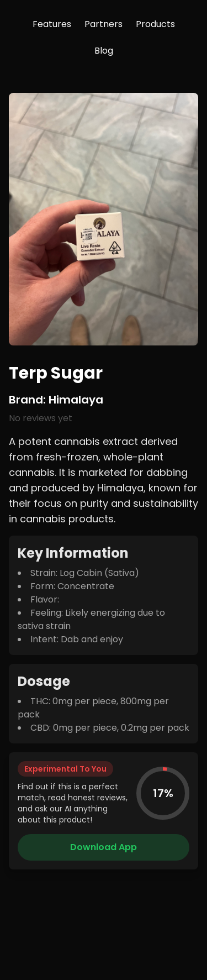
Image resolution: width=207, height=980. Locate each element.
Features (52, 24)
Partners (104, 24)
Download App (104, 847)
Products (155, 24)
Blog (104, 51)
